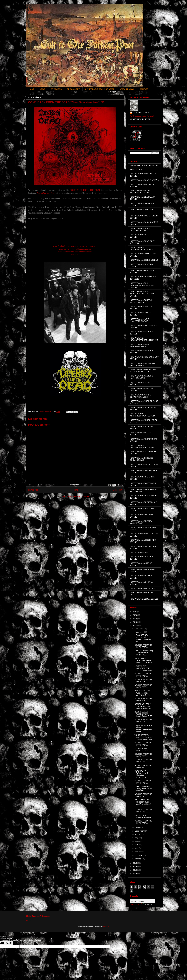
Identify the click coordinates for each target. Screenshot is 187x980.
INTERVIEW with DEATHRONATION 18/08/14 (141, 248)
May (137, 845)
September (140, 831)
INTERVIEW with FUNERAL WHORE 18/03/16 (141, 301)
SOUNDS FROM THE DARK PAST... (143, 646)
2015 (135, 867)
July (137, 838)
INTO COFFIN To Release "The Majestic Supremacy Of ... (143, 638)
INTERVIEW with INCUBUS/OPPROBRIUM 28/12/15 (144, 339)
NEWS (43, 89)
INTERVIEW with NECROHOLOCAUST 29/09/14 (143, 415)
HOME (32, 89)
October (138, 827)
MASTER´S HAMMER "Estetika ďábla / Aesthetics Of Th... (143, 693)
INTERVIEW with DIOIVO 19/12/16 (144, 260)
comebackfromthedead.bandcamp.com (75, 249)
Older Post (117, 490)
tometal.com (75, 254)
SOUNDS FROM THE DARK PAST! (144, 165)
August (138, 834)
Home (75, 490)
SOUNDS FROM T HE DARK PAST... (143, 811)
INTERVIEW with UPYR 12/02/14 (143, 553)
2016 (135, 863)
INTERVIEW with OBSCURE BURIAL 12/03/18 (141, 459)
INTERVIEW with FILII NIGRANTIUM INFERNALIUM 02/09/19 (142, 285)
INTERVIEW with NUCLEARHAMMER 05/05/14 (142, 446)
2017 (135, 626)
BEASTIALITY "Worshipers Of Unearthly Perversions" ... (141, 774)
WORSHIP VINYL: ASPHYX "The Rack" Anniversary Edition (144, 737)
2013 (135, 873)
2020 (135, 615)
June (137, 841)
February (139, 855)
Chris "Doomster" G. (141, 113)
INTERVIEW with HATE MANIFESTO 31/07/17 (139, 320)
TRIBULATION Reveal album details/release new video (143, 728)
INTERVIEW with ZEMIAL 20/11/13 (144, 599)
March (138, 852)
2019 (135, 619)
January (138, 859)
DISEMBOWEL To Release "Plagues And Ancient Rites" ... (143, 803)
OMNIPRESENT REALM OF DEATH (100, 89)
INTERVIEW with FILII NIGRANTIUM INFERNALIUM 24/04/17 (142, 294)
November (139, 632)
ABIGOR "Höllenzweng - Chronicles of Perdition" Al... (144, 653)
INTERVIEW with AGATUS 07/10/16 (144, 180)
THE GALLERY (73, 89)
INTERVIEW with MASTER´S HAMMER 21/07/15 (142, 377)
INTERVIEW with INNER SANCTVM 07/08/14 (140, 345)
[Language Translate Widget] (143, 901)
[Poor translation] (9, 943)
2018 (135, 622)
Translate (146, 904)
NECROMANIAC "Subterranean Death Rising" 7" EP (143, 714)
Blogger (106, 927)
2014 (135, 870)
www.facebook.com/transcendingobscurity (75, 252)
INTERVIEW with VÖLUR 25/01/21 (144, 588)
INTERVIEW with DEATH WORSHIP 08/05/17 (140, 229)
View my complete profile (140, 119)
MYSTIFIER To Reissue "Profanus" (143, 816)
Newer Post (33, 490)
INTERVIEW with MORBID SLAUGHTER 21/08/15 (141, 396)
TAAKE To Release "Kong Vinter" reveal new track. (143, 789)
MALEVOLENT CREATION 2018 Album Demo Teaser (143, 668)
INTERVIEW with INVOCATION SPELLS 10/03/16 (143, 364)
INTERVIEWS (56, 89)
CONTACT (144, 89)
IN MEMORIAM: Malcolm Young (141, 749)
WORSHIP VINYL (127, 89)
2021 (135, 612)
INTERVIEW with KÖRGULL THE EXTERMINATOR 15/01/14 (143, 371)
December (139, 629)
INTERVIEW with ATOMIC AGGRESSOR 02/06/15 (140, 192)
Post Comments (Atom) (80, 496)
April (137, 848)
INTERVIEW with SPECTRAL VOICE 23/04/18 (142, 522)
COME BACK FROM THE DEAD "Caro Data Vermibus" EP (143, 706)
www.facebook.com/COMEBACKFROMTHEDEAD (75, 246)
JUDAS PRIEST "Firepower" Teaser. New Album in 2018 (143, 661)
